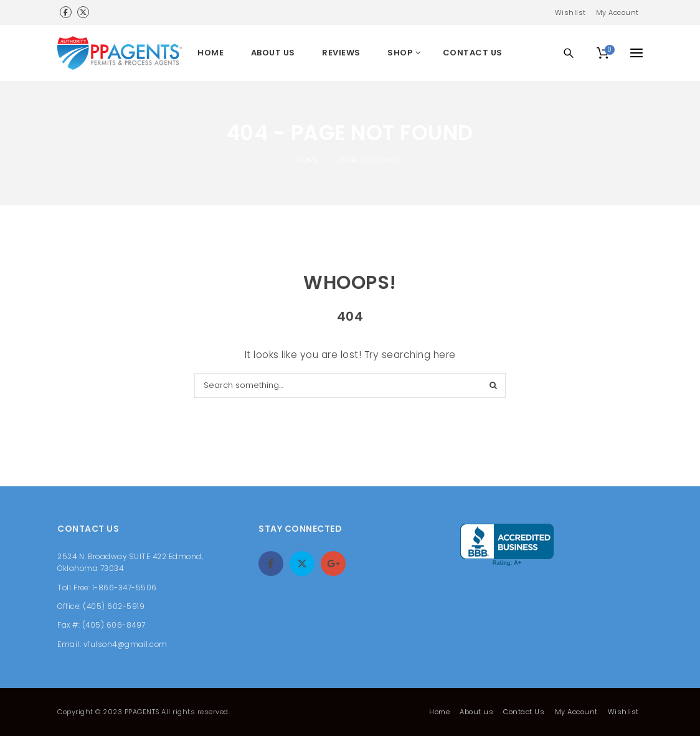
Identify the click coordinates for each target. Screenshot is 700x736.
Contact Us (524, 712)
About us (476, 712)
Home (439, 712)
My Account (617, 12)
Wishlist (570, 12)
